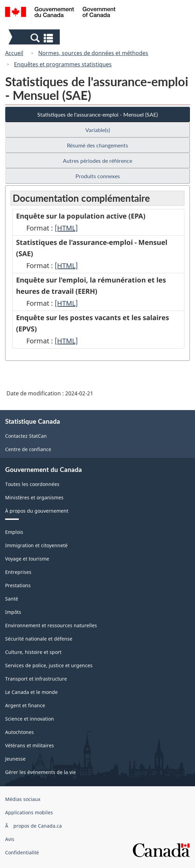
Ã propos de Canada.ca (33, 826)
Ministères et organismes (34, 497)
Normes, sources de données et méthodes (93, 53)
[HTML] (66, 228)
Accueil (14, 53)
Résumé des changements (97, 145)
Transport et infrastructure (36, 679)
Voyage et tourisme (27, 559)
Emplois (14, 532)
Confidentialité (22, 852)
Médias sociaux (23, 799)
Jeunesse (15, 759)
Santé (12, 599)
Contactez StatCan (26, 436)
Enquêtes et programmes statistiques (63, 64)
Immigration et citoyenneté (36, 545)
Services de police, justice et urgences (49, 665)
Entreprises (18, 572)
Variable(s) (98, 130)
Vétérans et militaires (30, 745)
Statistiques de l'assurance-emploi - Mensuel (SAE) (97, 114)
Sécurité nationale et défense (39, 639)
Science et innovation (30, 719)
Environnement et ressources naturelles (51, 625)
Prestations (18, 585)
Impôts (13, 612)
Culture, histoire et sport (33, 652)
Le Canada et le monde (31, 692)
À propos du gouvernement (37, 511)
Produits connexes (98, 176)
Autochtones (19, 732)
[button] (35, 38)
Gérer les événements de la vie (40, 772)
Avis (10, 839)
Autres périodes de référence (97, 161)
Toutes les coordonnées (32, 484)
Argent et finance (25, 705)
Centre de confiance (28, 449)
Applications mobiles (29, 812)
